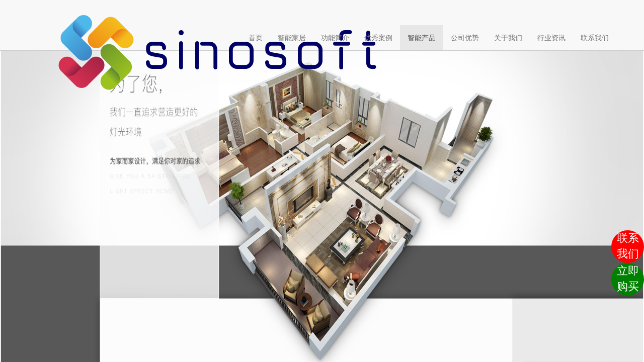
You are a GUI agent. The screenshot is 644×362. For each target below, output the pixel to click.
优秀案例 (378, 38)
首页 (259, 37)
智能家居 (292, 38)
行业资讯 (551, 38)
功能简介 (335, 38)
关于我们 (508, 38)
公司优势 (465, 38)
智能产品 (422, 38)
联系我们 (595, 38)
